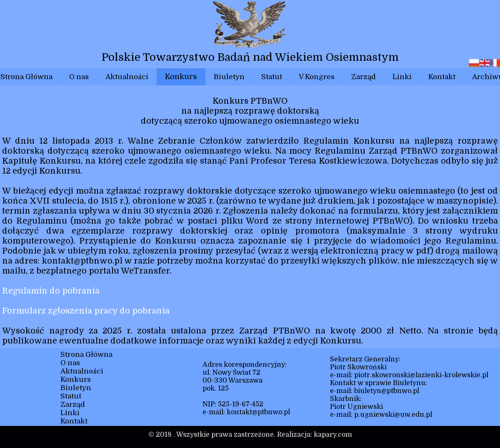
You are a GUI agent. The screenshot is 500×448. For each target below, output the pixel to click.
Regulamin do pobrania (51, 291)
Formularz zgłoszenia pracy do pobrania (86, 311)
